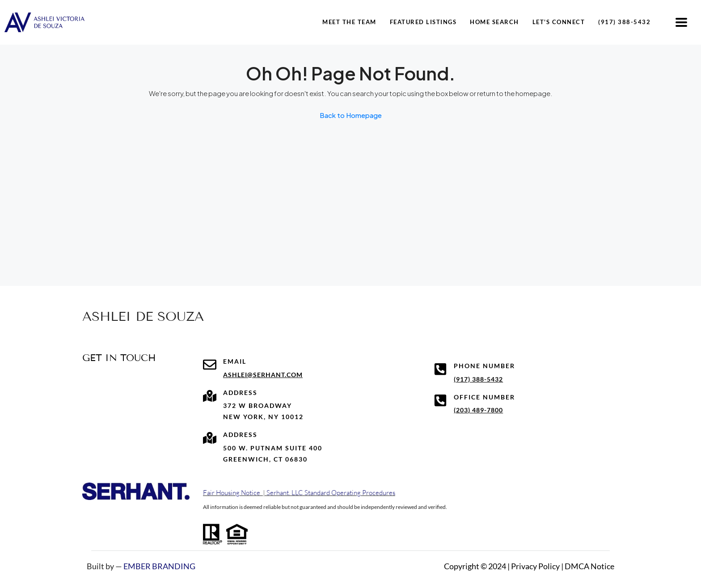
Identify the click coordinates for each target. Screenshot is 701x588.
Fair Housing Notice (232, 493)
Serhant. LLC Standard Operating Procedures (331, 493)
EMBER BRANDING (159, 566)
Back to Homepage (351, 115)
